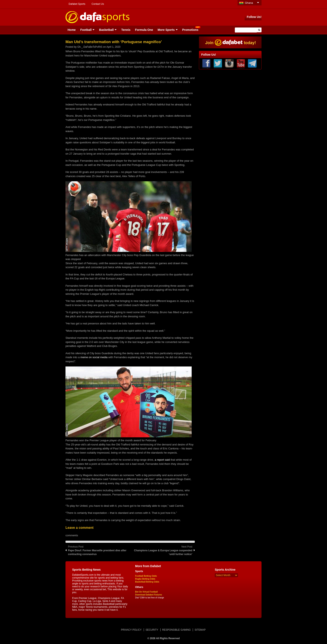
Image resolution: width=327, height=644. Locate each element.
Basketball (106, 30)
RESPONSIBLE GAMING (177, 630)
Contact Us (98, 4)
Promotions (190, 30)
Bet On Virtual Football (146, 592)
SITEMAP (200, 630)
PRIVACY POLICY (131, 630)
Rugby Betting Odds (145, 579)
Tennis (126, 30)
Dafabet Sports (77, 4)
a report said (162, 460)
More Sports (166, 30)
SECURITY (152, 630)
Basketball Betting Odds (147, 582)
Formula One (144, 30)
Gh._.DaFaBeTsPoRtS (90, 47)
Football (86, 30)
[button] (259, 30)
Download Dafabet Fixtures (149, 595)
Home (72, 30)
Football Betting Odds (146, 576)
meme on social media (94, 357)
